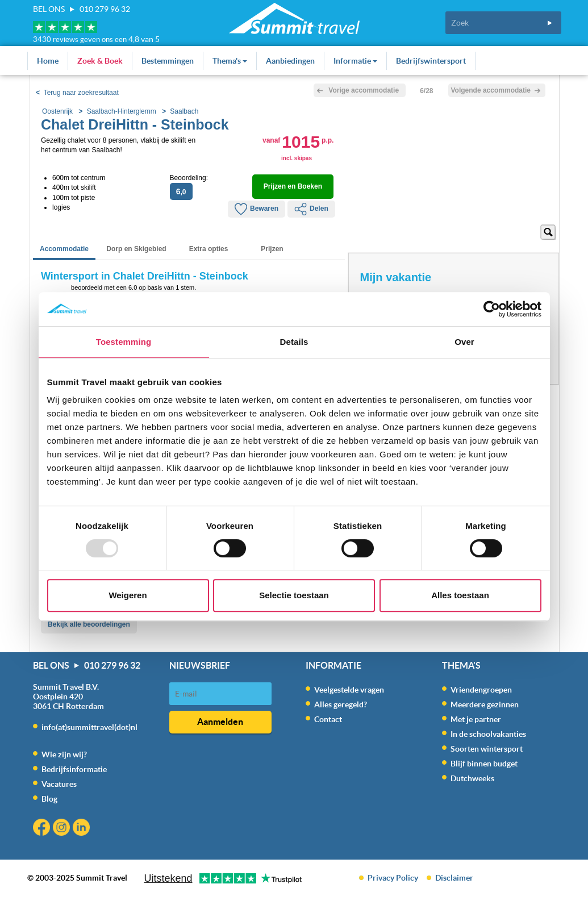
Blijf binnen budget (484, 764)
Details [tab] (294, 342)
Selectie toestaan (294, 595)
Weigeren (128, 595)
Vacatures (59, 784)
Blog (49, 799)
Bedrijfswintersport (431, 61)
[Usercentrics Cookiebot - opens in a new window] (492, 309)
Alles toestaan (460, 595)
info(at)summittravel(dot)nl (89, 727)
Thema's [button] (230, 61)
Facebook (43, 829)
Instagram (63, 829)
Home (48, 61)
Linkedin (83, 829)
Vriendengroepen (481, 690)
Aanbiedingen (290, 61)
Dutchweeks (472, 778)
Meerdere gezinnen (485, 704)
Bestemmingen (168, 61)
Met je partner (476, 719)
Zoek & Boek (100, 61)
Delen (311, 209)
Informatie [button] (355, 61)
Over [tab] (464, 342)
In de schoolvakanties (488, 734)
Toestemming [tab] (124, 342)
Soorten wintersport (487, 749)
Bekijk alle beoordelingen (89, 624)
